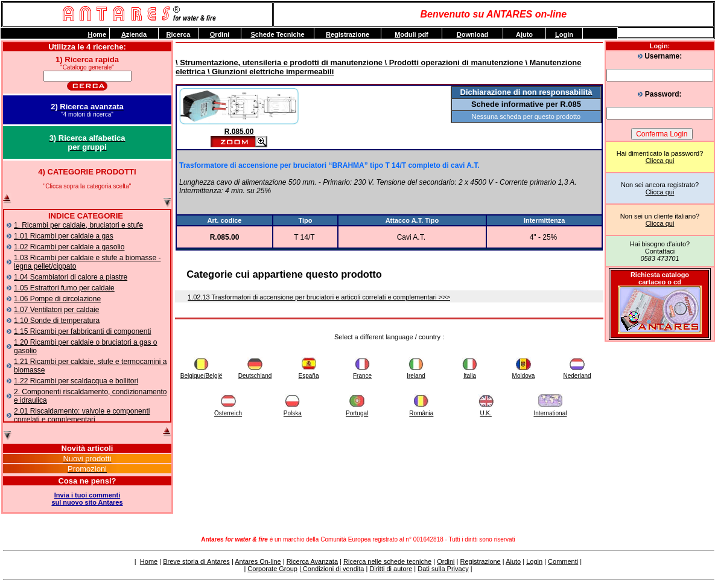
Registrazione (480, 561)
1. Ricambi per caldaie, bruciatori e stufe (78, 225)
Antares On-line (258, 561)
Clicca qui (660, 161)
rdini (220, 34)
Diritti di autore (391, 569)
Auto (524, 34)
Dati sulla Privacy (443, 569)
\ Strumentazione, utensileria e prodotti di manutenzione (279, 62)
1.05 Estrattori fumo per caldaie (64, 288)
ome (97, 34)
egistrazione (348, 34)
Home (149, 561)
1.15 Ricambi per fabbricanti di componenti (82, 331)
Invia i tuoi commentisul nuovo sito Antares (87, 499)
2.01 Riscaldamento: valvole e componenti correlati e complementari (82, 415)
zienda (134, 34)
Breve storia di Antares (196, 561)
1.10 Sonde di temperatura (57, 321)
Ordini (446, 561)
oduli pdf (412, 34)
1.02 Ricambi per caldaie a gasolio (69, 247)
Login (534, 561)
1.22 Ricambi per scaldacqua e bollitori (76, 381)
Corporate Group (272, 569)
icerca (179, 34)
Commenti (563, 561)
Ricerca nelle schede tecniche (387, 561)
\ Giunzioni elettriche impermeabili (269, 72)
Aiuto (513, 561)
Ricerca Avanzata (312, 561)
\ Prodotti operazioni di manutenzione (453, 62)
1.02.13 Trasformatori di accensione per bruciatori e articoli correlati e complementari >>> (319, 297)
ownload (473, 34)
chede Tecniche (277, 34)
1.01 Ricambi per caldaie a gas (64, 236)
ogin (564, 34)
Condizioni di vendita (333, 569)
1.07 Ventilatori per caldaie (56, 310)
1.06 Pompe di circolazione (57, 299)
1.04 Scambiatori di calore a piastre (71, 277)
